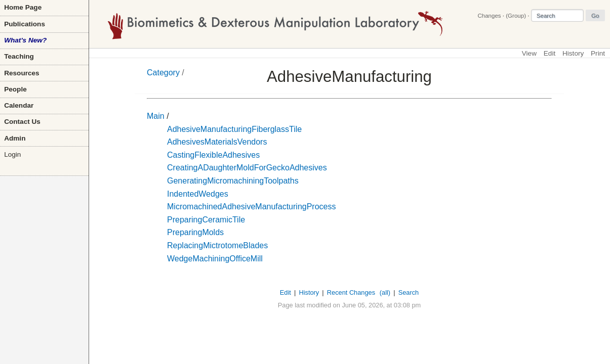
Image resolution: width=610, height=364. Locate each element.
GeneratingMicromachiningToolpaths (233, 181)
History (573, 53)
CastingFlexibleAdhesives (213, 155)
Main (156, 116)
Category (163, 73)
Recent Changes (351, 292)
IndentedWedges (198, 194)
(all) (385, 292)
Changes (489, 16)
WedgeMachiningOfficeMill (215, 259)
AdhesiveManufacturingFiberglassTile (234, 129)
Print (598, 53)
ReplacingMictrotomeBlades (217, 245)
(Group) (516, 16)
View (529, 53)
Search (409, 292)
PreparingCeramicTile (206, 220)
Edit (550, 53)
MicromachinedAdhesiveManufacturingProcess (252, 207)
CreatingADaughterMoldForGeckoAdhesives (247, 168)
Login (12, 154)
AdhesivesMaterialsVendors (217, 142)
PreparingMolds (195, 232)
